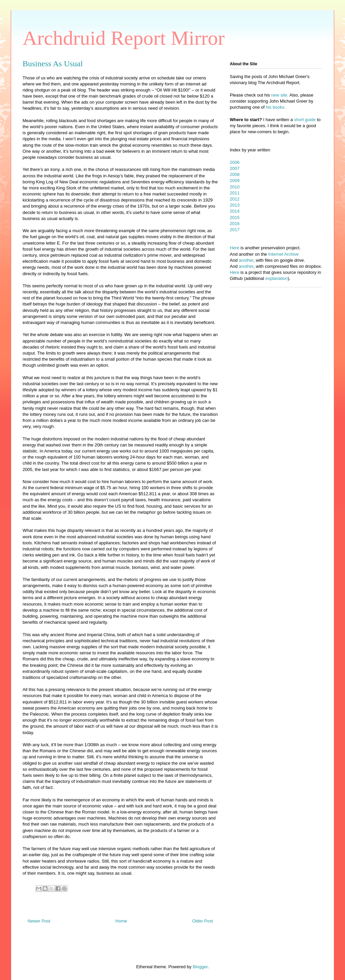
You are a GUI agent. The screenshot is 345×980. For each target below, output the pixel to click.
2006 (235, 162)
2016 (235, 224)
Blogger (200, 967)
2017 (235, 230)
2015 (235, 217)
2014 (235, 211)
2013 (235, 205)
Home (121, 921)
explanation (277, 278)
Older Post (203, 921)
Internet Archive (283, 254)
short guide (305, 120)
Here (234, 248)
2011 (235, 193)
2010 (235, 187)
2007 (235, 168)
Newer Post (39, 921)
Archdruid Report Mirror (124, 38)
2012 (235, 199)
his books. (276, 107)
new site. (280, 95)
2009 (235, 180)
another (246, 260)
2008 (235, 174)
